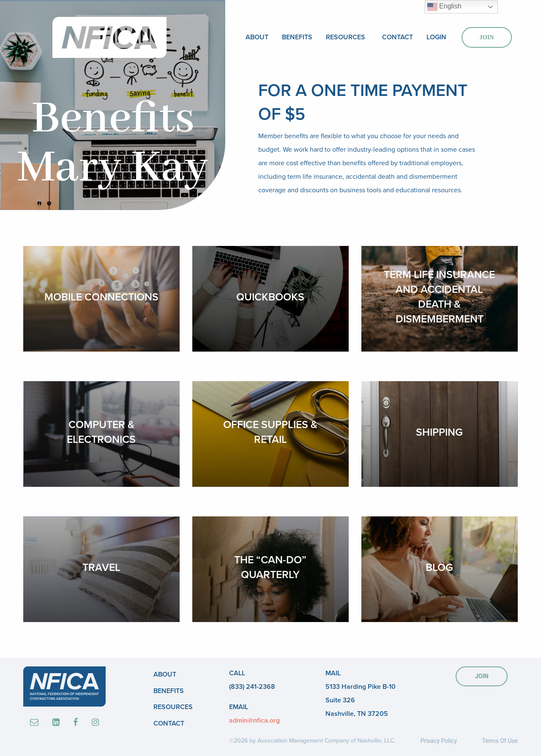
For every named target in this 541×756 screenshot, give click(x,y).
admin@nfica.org (254, 721)
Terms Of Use (500, 741)
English (444, 7)
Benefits (297, 37)
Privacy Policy (439, 741)
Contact (398, 37)
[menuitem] (257, 37)
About (257, 37)
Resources (346, 37)
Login (436, 37)
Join (486, 37)
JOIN (481, 676)
